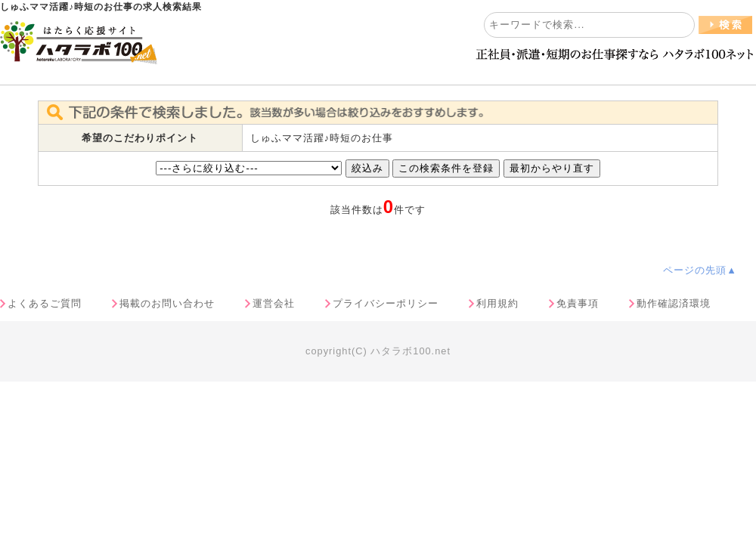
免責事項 (578, 303)
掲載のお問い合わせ (167, 303)
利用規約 (497, 303)
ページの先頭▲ (700, 270)
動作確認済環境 (674, 303)
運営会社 (274, 303)
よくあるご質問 (45, 303)
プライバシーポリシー (386, 303)
